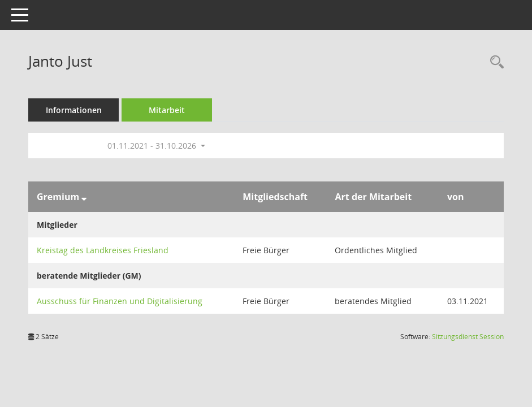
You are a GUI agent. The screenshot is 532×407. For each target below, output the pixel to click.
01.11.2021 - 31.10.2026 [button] (156, 146)
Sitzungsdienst (468, 337)
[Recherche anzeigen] (494, 62)
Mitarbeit (167, 110)
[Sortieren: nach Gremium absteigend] (84, 197)
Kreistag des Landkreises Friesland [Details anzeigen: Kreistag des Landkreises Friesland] (103, 250)
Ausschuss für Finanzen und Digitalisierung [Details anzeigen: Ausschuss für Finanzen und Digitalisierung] (120, 301)
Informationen (74, 110)
